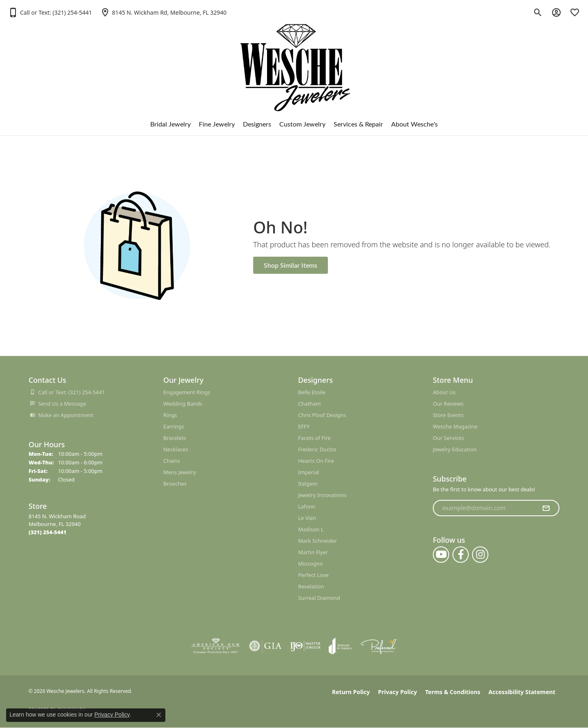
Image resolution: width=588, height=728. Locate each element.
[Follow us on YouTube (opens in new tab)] (441, 555)
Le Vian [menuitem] (307, 518)
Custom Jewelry (302, 124)
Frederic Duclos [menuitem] (317, 449)
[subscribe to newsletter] (546, 508)
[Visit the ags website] (216, 646)
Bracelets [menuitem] (175, 438)
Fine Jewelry (217, 124)
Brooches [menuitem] (175, 484)
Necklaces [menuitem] (176, 449)
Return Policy (351, 692)
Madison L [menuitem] (311, 529)
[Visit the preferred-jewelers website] (379, 646)
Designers (257, 124)
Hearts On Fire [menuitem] (316, 461)
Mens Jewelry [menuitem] (180, 472)
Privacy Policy (398, 692)
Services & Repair (358, 124)
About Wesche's (414, 124)
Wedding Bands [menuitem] (183, 404)
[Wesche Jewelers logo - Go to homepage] (294, 61)
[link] (163, 12)
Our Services (448, 438)
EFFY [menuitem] (304, 426)
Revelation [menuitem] (311, 586)
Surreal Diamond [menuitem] (319, 598)
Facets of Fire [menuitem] (314, 438)
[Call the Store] (48, 532)
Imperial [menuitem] (308, 472)
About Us (444, 392)
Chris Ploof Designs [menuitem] (322, 415)
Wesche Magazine (455, 426)
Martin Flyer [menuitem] (313, 552)
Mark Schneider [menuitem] (317, 541)
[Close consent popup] (159, 715)
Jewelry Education (455, 449)
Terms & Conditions (453, 692)
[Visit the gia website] (265, 646)
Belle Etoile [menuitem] (312, 392)
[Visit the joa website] (341, 646)
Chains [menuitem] (172, 461)
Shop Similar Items (291, 265)
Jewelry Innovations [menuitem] (322, 495)
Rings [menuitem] (170, 415)
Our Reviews (448, 404)
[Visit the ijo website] (305, 646)
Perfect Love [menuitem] (313, 575)
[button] (50, 12)
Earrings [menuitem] (174, 426)
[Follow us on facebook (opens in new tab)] (461, 555)
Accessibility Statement (522, 692)
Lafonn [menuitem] (307, 506)
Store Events (448, 415)
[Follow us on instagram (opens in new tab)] (480, 555)
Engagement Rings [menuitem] (187, 392)
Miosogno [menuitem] (311, 564)
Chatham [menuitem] (310, 404)
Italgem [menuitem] (308, 484)
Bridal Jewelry (170, 124)
